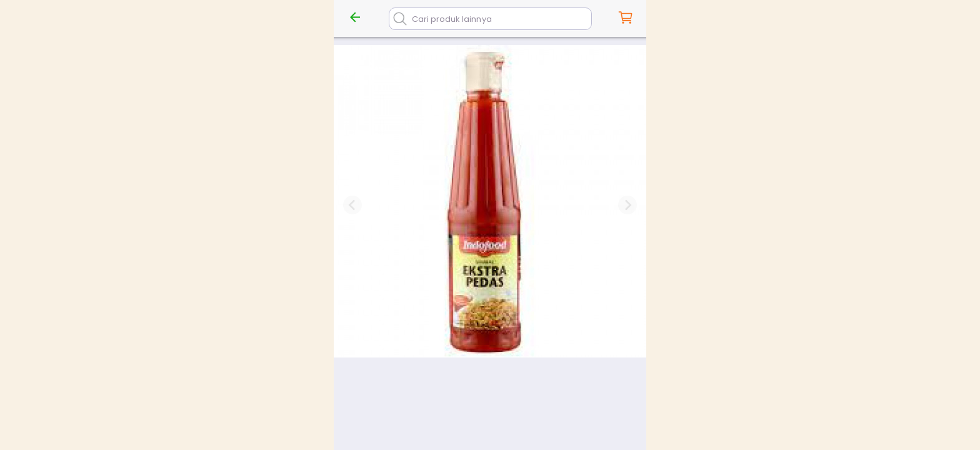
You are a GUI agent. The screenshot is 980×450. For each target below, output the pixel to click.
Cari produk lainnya (452, 19)
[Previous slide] (352, 205)
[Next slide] (627, 205)
